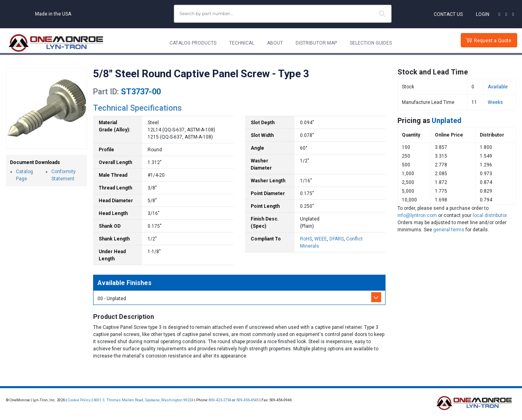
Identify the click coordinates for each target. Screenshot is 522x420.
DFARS (337, 239)
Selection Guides (371, 43)
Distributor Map (316, 43)
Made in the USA (53, 14)
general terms (449, 230)
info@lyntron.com (417, 215)
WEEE (321, 239)
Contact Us (448, 14)
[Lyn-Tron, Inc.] (56, 43)
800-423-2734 (220, 400)
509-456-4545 (247, 400)
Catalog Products (193, 43)
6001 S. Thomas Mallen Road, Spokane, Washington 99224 (143, 400)
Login (483, 14)
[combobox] (283, 14)
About (275, 43)
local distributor (490, 215)
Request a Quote (493, 41)
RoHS (306, 239)
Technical (242, 43)
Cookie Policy (79, 400)
